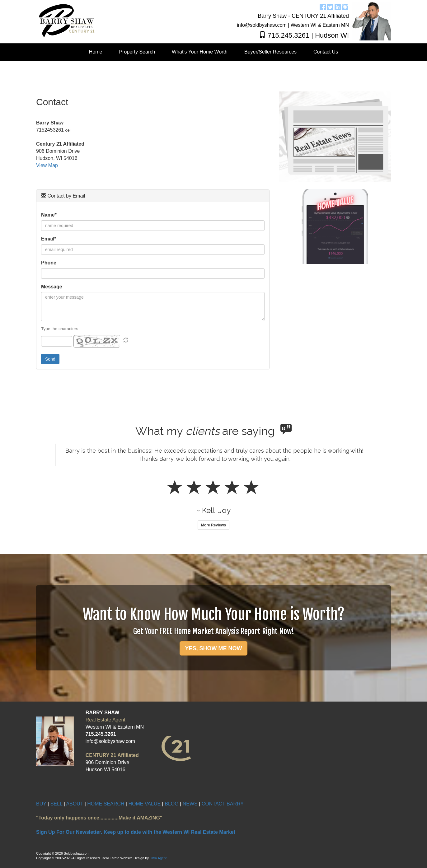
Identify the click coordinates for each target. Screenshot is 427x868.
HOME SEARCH (106, 804)
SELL (56, 804)
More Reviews (213, 525)
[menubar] (213, 52)
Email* (49, 239)
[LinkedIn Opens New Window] (338, 6)
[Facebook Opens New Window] (323, 6)
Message (52, 287)
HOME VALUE (144, 804)
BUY (41, 804)
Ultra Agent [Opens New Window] (158, 858)
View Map (47, 165)
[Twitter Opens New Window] (330, 6)
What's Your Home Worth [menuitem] (200, 52)
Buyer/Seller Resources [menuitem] (270, 52)
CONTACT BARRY (223, 804)
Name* (49, 215)
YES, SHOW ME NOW (213, 648)
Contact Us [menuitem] (326, 52)
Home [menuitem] (96, 52)
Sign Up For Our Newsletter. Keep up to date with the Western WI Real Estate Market (136, 832)
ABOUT (75, 804)
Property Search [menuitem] (137, 52)
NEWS (190, 804)
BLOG (171, 804)
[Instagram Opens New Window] (345, 6)
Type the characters (60, 329)
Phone (49, 263)
